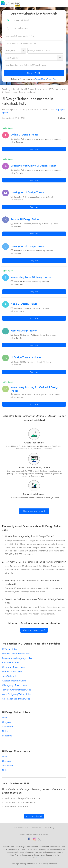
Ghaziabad (7, 727)
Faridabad (7, 736)
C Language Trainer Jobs (15, 685)
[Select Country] (15, 51)
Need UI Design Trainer (24, 304)
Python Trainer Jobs (12, 672)
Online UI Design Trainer (24, 135)
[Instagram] (35, 840)
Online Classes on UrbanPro (29, 834)
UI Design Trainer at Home (26, 358)
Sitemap (46, 834)
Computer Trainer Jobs (14, 667)
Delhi (5, 718)
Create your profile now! (34, 511)
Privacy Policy (49, 828)
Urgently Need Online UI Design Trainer (33, 166)
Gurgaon (6, 722)
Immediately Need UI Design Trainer (31, 277)
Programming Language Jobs (17, 658)
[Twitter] (39, 840)
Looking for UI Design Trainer (27, 193)
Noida (5, 731)
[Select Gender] (34, 58)
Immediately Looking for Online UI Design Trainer (34, 389)
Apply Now (34, 149)
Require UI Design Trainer (25, 219)
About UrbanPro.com (20, 828)
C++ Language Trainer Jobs (16, 699)
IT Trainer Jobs (56, 89)
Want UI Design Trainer (24, 331)
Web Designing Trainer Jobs (16, 694)
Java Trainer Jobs (11, 676)
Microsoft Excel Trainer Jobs (16, 654)
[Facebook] (29, 840)
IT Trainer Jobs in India (36, 89)
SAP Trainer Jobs (10, 663)
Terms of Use (36, 828)
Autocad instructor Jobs (14, 681)
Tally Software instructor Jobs (17, 690)
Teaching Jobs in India (13, 89)
